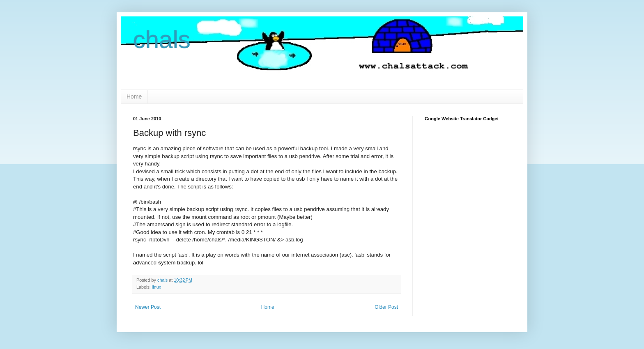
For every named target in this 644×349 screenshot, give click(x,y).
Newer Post (148, 307)
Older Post (386, 307)
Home (134, 96)
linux (156, 287)
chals (162, 40)
